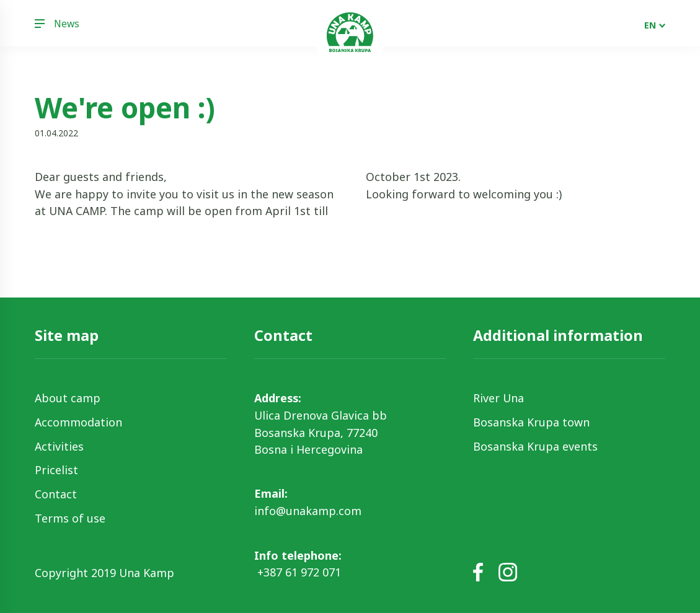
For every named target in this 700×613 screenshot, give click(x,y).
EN (650, 25)
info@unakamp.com (308, 511)
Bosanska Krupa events (535, 446)
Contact (56, 494)
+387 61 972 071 (298, 572)
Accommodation (78, 422)
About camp (68, 398)
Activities (59, 446)
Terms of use (70, 518)
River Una (498, 398)
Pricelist (56, 470)
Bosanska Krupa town (531, 422)
